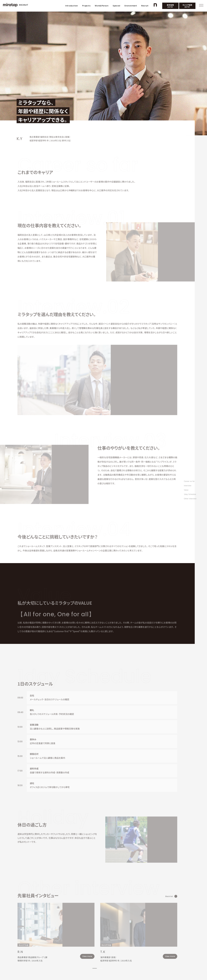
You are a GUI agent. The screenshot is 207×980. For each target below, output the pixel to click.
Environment (131, 6)
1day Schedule (190, 494)
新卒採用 (170, 6)
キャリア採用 (187, 6)
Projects (86, 6)
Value (186, 490)
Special (116, 6)
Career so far (189, 481)
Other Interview (190, 499)
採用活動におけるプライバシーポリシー (48, 957)
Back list (154, 851)
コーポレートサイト (24, 957)
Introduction (72, 6)
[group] (51, 885)
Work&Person (102, 6)
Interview (188, 486)
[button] (86, 919)
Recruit (145, 6)
